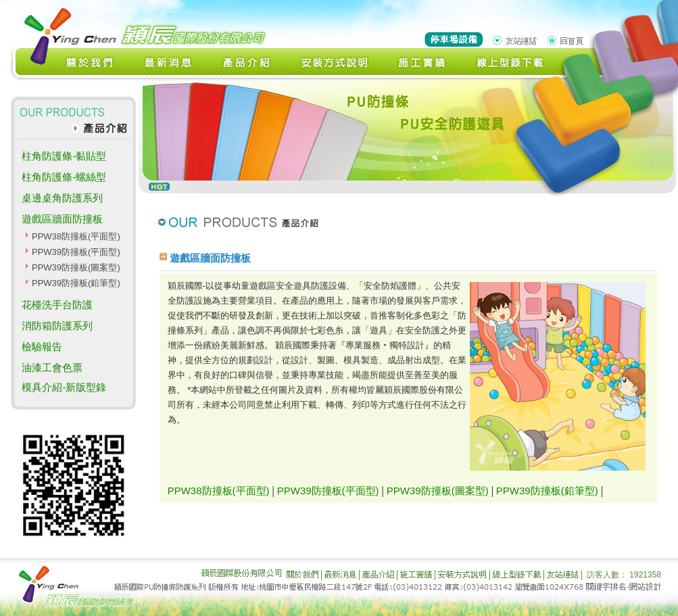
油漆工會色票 (52, 368)
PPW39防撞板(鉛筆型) (76, 283)
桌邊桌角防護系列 (62, 198)
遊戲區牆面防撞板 (62, 219)
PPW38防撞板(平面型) (76, 236)
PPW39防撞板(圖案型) (76, 267)
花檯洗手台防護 (57, 305)
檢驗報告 (42, 347)
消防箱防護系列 (57, 326)
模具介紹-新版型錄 (64, 387)
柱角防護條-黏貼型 (64, 156)
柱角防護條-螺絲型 (64, 177)
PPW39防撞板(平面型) (76, 252)
